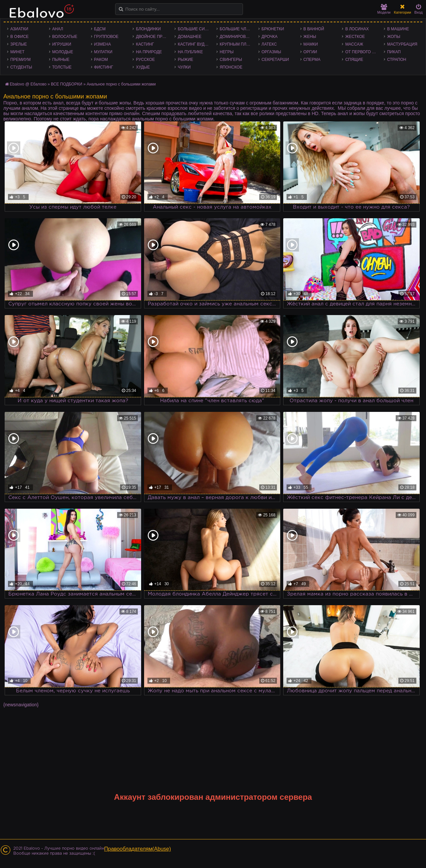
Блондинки (148, 29)
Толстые (62, 67)
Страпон (397, 60)
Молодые (63, 52)
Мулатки (103, 52)
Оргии (310, 52)
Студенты (21, 67)
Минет (17, 52)
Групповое (106, 37)
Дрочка (270, 37)
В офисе (19, 37)
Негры (227, 52)
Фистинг (104, 67)
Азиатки (19, 29)
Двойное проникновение (153, 37)
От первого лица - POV (363, 52)
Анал (58, 29)
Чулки (184, 67)
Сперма (312, 60)
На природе (149, 52)
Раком (101, 60)
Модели (384, 9)
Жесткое (355, 37)
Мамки (311, 44)
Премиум (20, 60)
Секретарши (275, 60)
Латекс (269, 44)
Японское (231, 67)
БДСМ (100, 29)
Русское (145, 60)
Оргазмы (271, 52)
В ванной (314, 29)
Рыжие (185, 60)
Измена (103, 44)
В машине (398, 29)
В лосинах (357, 29)
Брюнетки (273, 29)
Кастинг (145, 44)
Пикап (394, 52)
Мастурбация (402, 44)
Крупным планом (237, 44)
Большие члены (237, 29)
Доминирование (237, 37)
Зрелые (19, 44)
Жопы (394, 37)
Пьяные (61, 60)
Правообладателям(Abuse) (138, 849)
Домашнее (190, 37)
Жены (310, 37)
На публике (190, 52)
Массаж (354, 44)
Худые (143, 67)
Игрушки (62, 44)
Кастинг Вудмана (195, 44)
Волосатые (65, 37)
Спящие (354, 60)
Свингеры (231, 60)
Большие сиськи (195, 29)
